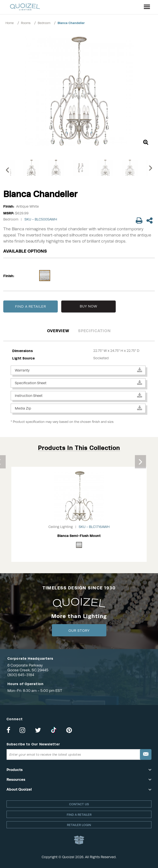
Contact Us (79, 804)
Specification (94, 331)
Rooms (26, 23)
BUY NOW (89, 306)
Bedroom (44, 23)
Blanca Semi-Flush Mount (79, 536)
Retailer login (79, 825)
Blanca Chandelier (71, 23)
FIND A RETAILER (31, 307)
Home (10, 23)
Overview (58, 331)
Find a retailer (79, 815)
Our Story (79, 631)
